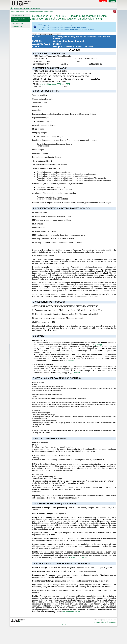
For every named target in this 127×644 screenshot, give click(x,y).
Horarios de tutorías (18, 24)
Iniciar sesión (103, 1)
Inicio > (13, 11)
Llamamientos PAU (18, 27)
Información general (22, 8)
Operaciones (36, 8)
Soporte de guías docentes (108, 621)
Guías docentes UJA (18, 16)
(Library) (98, 345)
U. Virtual (112, 1)
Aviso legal (105, 622)
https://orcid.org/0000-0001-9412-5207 (55, 84)
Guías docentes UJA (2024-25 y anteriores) (21, 20)
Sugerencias (112, 622)
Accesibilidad (97, 622)
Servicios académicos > (22, 11)
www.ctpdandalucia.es (78, 558)
